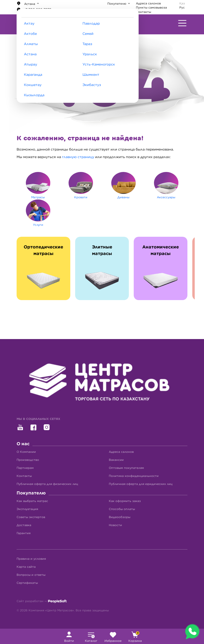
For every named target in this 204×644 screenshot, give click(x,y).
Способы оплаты (122, 509)
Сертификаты (27, 583)
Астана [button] (26, 4)
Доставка (24, 525)
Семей (88, 34)
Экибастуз (92, 85)
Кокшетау (33, 85)
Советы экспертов (31, 517)
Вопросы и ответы (31, 575)
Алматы (31, 44)
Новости (115, 525)
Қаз (182, 3)
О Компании (26, 452)
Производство (28, 460)
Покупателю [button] (117, 4)
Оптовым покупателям (126, 468)
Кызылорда (34, 95)
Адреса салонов (148, 3)
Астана (30, 54)
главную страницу (78, 157)
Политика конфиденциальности (134, 476)
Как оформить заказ (125, 501)
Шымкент (91, 75)
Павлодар (91, 24)
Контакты (143, 12)
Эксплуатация (27, 509)
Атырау (31, 65)
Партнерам (25, 468)
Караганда (33, 75)
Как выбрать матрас (32, 501)
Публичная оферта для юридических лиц (141, 484)
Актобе (30, 34)
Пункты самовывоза (151, 8)
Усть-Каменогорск (99, 65)
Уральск (90, 54)
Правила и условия (31, 559)
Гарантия (24, 533)
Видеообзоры (120, 517)
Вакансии (116, 460)
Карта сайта (26, 567)
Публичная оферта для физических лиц (47, 484)
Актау (29, 24)
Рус (182, 8)
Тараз (87, 44)
